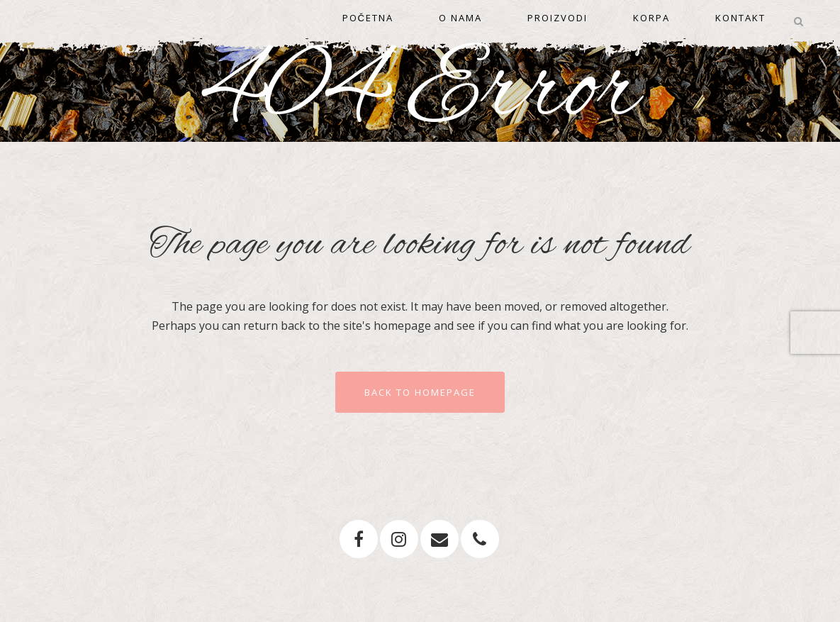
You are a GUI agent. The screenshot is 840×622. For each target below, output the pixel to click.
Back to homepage (420, 392)
